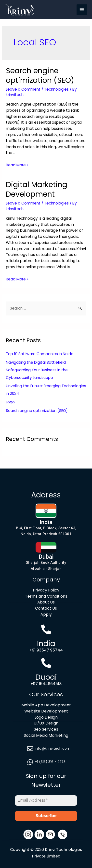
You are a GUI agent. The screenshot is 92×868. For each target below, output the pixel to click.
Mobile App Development (46, 705)
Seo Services (46, 729)
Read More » (17, 165)
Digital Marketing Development (37, 189)
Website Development (46, 711)
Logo (10, 402)
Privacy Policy (46, 590)
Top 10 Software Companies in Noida (40, 354)
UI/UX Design (46, 723)
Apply (46, 614)
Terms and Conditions (46, 596)
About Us (46, 602)
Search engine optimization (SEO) (40, 76)
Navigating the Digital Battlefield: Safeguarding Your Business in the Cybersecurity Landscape (37, 370)
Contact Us (46, 608)
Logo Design (46, 717)
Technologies (56, 89)
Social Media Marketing (46, 735)
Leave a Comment (23, 89)
